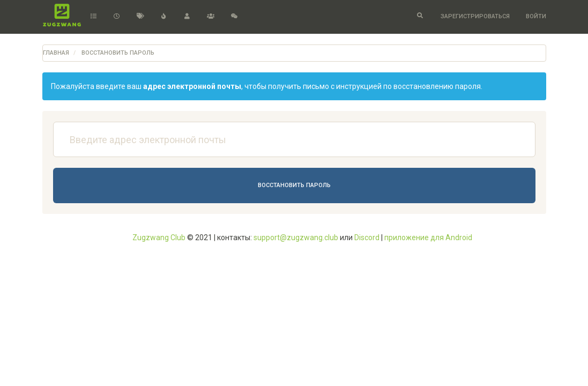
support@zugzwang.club (296, 237)
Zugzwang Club (159, 237)
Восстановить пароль (294, 185)
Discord (367, 237)
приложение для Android (428, 237)
